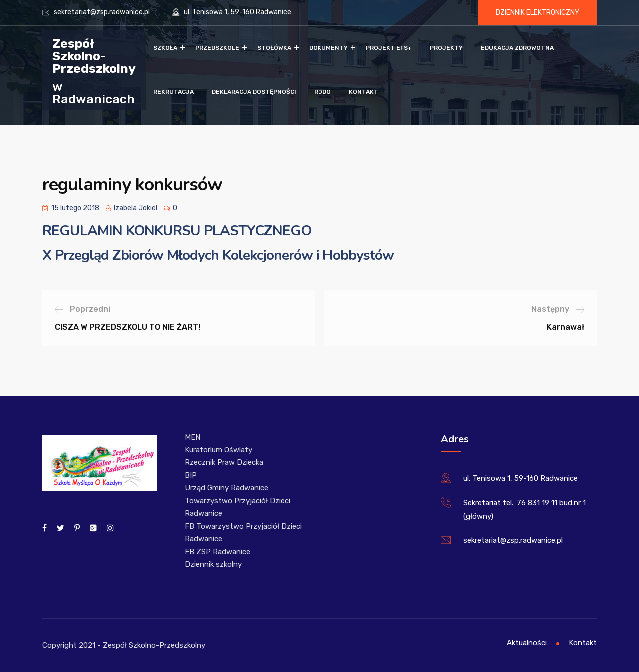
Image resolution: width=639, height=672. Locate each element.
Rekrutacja (173, 92)
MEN (192, 437)
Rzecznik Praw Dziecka (224, 462)
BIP (191, 475)
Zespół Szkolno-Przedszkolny (94, 56)
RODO (322, 92)
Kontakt (364, 92)
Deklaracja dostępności (254, 92)
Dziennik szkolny (213, 564)
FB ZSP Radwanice (217, 552)
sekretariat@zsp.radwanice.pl (102, 12)
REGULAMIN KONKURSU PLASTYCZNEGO (177, 231)
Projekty (446, 48)
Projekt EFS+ (389, 48)
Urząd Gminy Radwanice (226, 488)
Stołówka (274, 48)
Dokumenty (328, 48)
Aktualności (527, 643)
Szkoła (165, 48)
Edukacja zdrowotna (517, 48)
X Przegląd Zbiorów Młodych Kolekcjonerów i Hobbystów (218, 255)
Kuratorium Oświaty (218, 450)
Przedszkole (217, 48)
